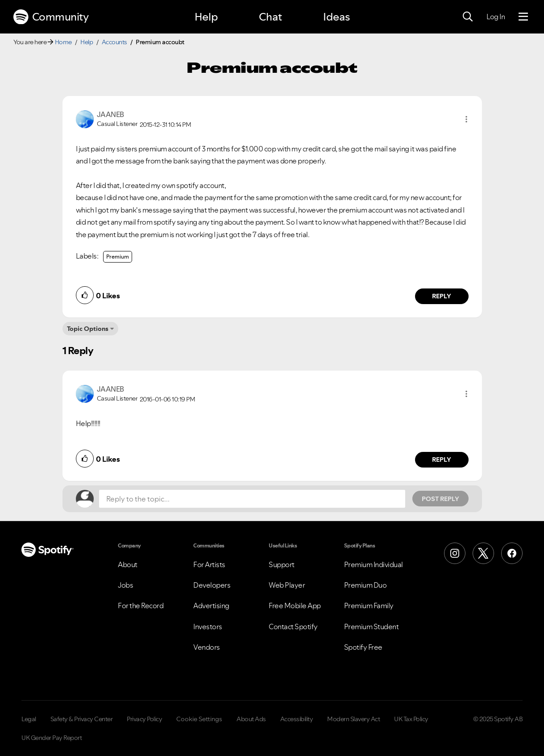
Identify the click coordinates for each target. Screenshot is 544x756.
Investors (208, 627)
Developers (212, 585)
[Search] (468, 17)
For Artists (209, 564)
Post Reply (440, 499)
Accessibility (297, 719)
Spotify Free (363, 647)
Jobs (125, 585)
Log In (496, 17)
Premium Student (372, 627)
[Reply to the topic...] (252, 499)
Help (206, 17)
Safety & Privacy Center (82, 719)
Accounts (114, 42)
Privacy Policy (144, 719)
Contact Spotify (293, 627)
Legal (29, 719)
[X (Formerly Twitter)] (483, 553)
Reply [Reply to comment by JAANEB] (442, 296)
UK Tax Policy (411, 719)
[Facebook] (512, 553)
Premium (118, 257)
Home (63, 42)
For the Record (141, 606)
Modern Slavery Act (353, 719)
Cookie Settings (199, 719)
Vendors (207, 647)
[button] (466, 119)
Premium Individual (374, 564)
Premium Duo (365, 585)
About (128, 564)
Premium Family (369, 606)
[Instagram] (455, 553)
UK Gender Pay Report (52, 738)
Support (282, 564)
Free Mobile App (295, 606)
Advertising (211, 606)
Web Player (287, 585)
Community (51, 17)
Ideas (336, 17)
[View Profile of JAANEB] (110, 114)
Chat (270, 17)
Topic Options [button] (88, 329)
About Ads (251, 719)
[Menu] (523, 17)
